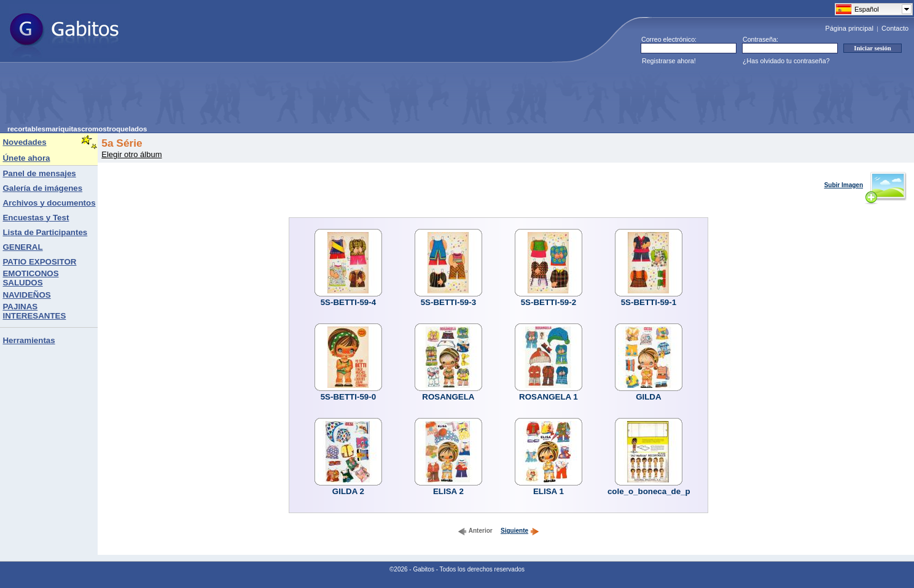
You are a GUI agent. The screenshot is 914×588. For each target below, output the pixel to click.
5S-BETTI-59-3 (448, 302)
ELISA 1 (549, 491)
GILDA (648, 397)
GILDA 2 (348, 491)
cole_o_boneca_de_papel (657, 491)
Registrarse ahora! (669, 61)
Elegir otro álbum (131, 154)
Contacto (895, 28)
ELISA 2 (448, 491)
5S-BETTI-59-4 (348, 302)
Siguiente (520, 531)
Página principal (850, 28)
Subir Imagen (865, 185)
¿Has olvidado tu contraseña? (786, 61)
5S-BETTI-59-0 (348, 397)
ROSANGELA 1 (549, 397)
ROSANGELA (448, 397)
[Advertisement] (231, 98)
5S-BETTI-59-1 (649, 302)
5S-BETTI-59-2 (549, 302)
